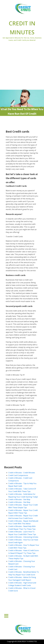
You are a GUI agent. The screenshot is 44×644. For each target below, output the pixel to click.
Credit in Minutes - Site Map (19, 499)
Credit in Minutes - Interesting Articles (23, 537)
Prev (3, 108)
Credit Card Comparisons (18, 475)
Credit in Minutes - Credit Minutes (22, 473)
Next (41, 108)
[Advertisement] (22, 67)
